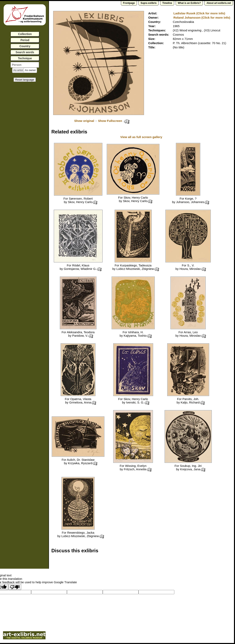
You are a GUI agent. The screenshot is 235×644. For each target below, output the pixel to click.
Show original (84, 121)
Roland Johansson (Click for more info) (202, 18)
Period (25, 40)
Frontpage (129, 3)
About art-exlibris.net (219, 3)
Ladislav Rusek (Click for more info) (199, 13)
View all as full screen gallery (142, 137)
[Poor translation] (15, 587)
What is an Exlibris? (189, 3)
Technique (25, 58)
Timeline (167, 3)
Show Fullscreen (111, 121)
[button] (18, 70)
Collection (25, 34)
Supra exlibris (149, 3)
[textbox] (25, 65)
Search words (25, 52)
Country (25, 46)
